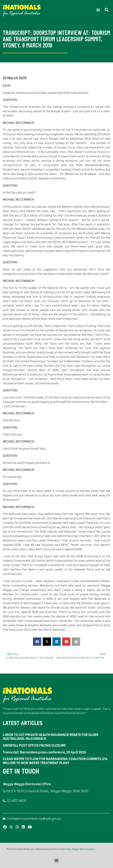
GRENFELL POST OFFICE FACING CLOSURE (34, 745)
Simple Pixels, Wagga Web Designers (76, 849)
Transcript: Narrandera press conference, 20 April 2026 (44, 752)
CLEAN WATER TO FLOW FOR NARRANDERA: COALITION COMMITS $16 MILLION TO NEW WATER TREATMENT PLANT (55, 761)
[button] (98, 10)
